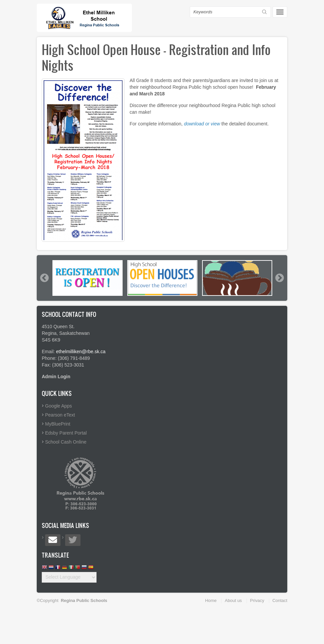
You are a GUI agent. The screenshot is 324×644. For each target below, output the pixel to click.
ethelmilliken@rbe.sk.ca (81, 352)
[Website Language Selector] (69, 577)
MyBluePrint (58, 424)
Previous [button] (44, 278)
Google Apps (58, 406)
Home (211, 600)
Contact (280, 600)
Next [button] (279, 278)
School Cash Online (66, 442)
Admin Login (56, 377)
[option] (88, 278)
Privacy (257, 600)
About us (233, 600)
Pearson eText (60, 415)
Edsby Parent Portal (66, 433)
